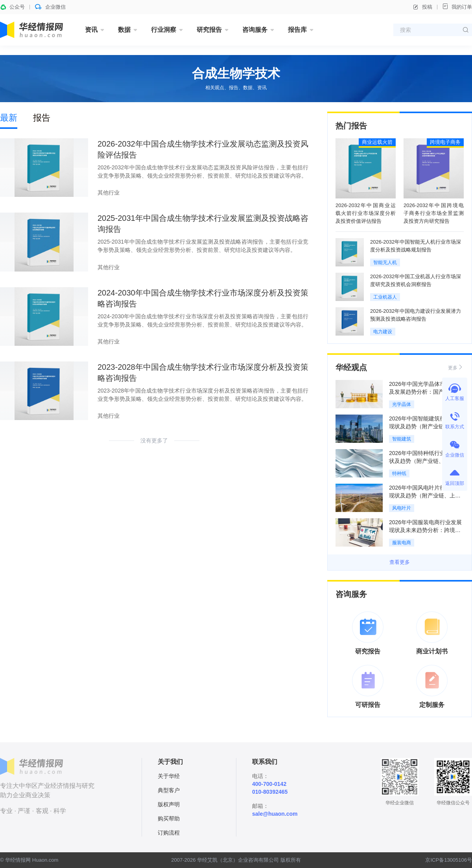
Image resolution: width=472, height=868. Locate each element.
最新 (9, 118)
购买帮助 (169, 818)
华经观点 (351, 367)
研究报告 (209, 30)
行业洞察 (164, 30)
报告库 (297, 30)
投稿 (422, 7)
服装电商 (402, 543)
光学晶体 (402, 404)
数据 (124, 30)
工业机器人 (385, 297)
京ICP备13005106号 (449, 860)
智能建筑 (402, 439)
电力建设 (383, 332)
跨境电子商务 (445, 142)
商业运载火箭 (377, 142)
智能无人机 (385, 262)
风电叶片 (402, 508)
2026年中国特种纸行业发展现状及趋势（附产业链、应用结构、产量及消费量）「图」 (425, 461)
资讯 (91, 30)
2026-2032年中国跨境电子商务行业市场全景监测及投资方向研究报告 (434, 213)
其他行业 (109, 193)
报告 (42, 118)
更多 (456, 367)
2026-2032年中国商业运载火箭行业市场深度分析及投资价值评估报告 (366, 213)
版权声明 (169, 804)
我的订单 (457, 6)
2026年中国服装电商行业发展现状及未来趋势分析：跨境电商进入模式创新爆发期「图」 (425, 530)
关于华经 (169, 776)
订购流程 (169, 833)
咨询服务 (255, 30)
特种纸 (399, 473)
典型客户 (169, 790)
